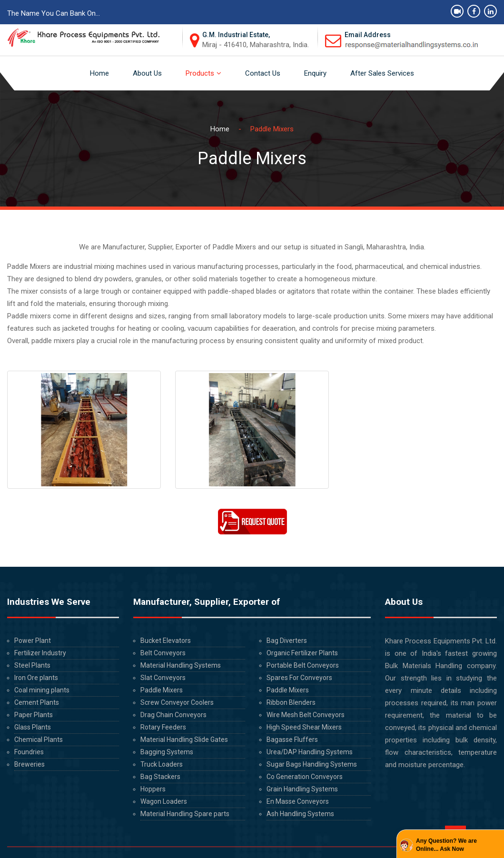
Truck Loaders (162, 764)
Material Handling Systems (181, 665)
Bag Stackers (160, 777)
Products (200, 73)
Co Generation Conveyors (305, 777)
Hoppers (153, 789)
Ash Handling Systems (300, 814)
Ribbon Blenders (291, 702)
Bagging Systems (167, 752)
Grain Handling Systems (302, 789)
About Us (147, 73)
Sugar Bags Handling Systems (311, 764)
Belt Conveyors (163, 653)
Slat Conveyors (163, 678)
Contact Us (263, 73)
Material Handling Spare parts (185, 814)
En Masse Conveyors (297, 801)
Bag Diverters (287, 641)
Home (99, 73)
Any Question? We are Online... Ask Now (446, 845)
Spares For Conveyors (299, 678)
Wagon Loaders (164, 801)
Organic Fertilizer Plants (302, 653)
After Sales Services (382, 73)
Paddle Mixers (162, 690)
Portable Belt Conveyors (302, 665)
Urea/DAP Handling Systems (310, 752)
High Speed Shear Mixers (304, 727)
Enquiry (315, 73)
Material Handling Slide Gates (184, 740)
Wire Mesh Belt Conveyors (305, 715)
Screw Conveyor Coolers (177, 702)
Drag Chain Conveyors (173, 715)
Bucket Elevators (165, 641)
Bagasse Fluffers (292, 740)
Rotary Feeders (163, 727)
